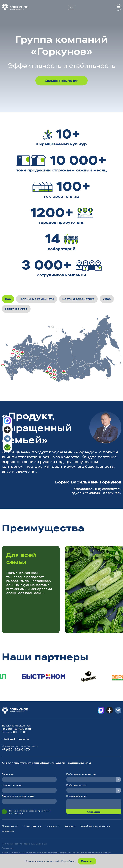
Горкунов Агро (16, 309)
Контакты (8, 831)
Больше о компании (61, 81)
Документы (8, 848)
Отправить (94, 812)
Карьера (70, 826)
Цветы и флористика (78, 299)
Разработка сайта (69, 852)
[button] (106, 529)
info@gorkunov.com (15, 739)
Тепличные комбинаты (37, 299)
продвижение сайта (90, 852)
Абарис (107, 852)
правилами (44, 811)
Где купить (53, 826)
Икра (107, 299)
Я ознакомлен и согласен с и (30, 812)
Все (8, 299)
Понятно (87, 861)
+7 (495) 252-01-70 (16, 749)
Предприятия (32, 826)
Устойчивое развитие (95, 826)
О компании (10, 826)
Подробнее (68, 861)
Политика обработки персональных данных (24, 844)
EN (72, 7)
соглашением (16, 813)
